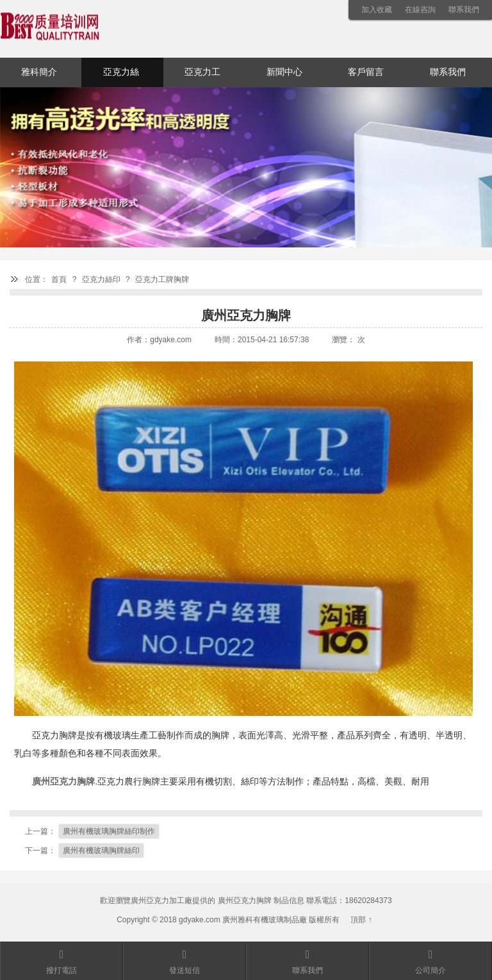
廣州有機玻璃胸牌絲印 (101, 851)
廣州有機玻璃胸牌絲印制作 (109, 831)
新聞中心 (284, 72)
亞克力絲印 (121, 77)
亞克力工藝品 (202, 77)
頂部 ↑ (361, 920)
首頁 (59, 279)
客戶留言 (366, 72)
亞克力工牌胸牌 (162, 279)
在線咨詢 (420, 10)
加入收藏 (377, 10)
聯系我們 (464, 10)
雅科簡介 (39, 72)
